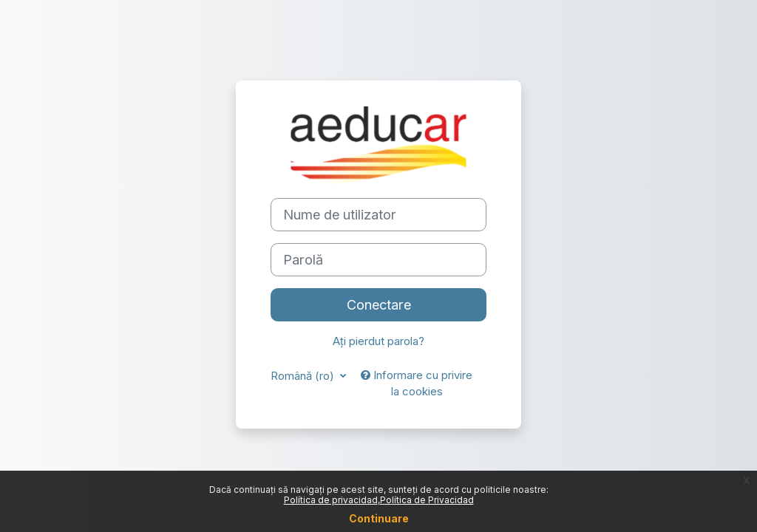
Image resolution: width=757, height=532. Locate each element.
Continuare (379, 518)
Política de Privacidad (427, 500)
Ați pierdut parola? (378, 341)
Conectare (379, 304)
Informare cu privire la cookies (417, 383)
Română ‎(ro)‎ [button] (304, 376)
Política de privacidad (331, 500)
